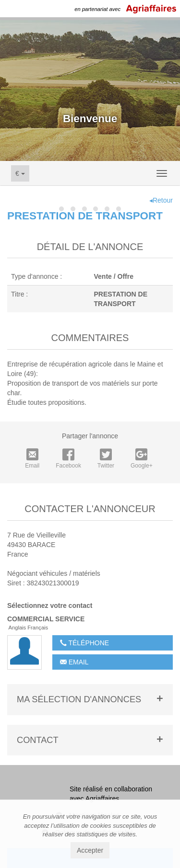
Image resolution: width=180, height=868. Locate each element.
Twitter (106, 459)
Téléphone (84, 643)
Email (32, 459)
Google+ (142, 459)
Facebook (68, 459)
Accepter (90, 850)
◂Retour (161, 200)
